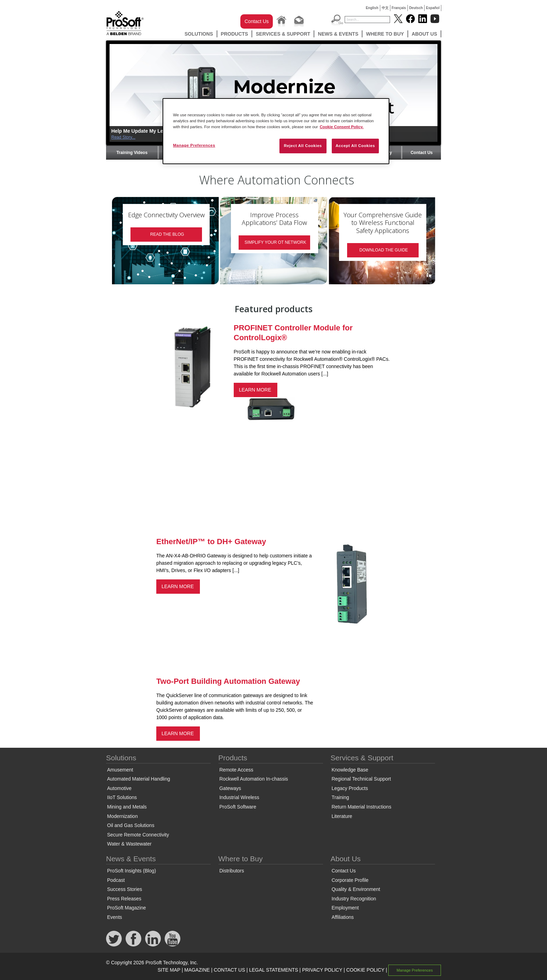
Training (340, 797)
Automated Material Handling (139, 779)
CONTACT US (230, 970)
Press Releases (124, 899)
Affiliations (343, 917)
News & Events (338, 34)
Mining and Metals (127, 807)
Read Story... (123, 137)
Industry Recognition (354, 899)
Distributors (232, 871)
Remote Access (236, 770)
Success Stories (125, 889)
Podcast (116, 880)
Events (115, 917)
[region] (276, 131)
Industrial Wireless (239, 797)
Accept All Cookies (355, 146)
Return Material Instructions (361, 807)
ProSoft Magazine (126, 908)
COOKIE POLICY (365, 970)
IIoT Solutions (122, 797)
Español (433, 8)
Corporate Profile (350, 880)
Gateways (230, 788)
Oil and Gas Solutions (131, 825)
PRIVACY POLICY (322, 970)
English (372, 8)
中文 (385, 8)
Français (399, 8)
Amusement (120, 770)
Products (235, 34)
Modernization (122, 816)
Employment (345, 908)
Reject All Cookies (303, 146)
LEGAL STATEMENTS (274, 970)
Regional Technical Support (361, 779)
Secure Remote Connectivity (138, 835)
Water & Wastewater (129, 844)
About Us (424, 34)
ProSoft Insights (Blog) (132, 871)
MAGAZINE (197, 970)
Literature (342, 816)
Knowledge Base (350, 770)
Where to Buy (385, 34)
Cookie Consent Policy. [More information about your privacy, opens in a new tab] (342, 127)
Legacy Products (350, 788)
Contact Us (257, 21)
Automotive (119, 788)
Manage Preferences (415, 970)
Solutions (199, 34)
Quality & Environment (356, 889)
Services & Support (283, 34)
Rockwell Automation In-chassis (254, 779)
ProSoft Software (238, 807)
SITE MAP (169, 970)
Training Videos (132, 153)
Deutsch (416, 8)
